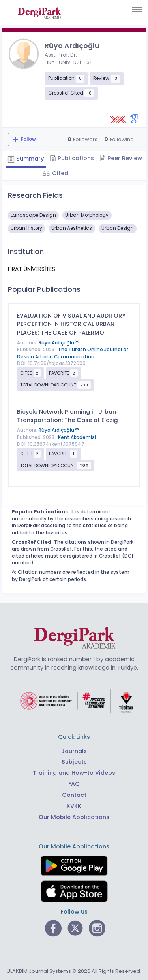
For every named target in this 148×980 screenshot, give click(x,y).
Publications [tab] (72, 158)
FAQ (74, 784)
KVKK (74, 806)
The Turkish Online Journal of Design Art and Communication (73, 353)
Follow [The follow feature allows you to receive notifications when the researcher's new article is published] (28, 139)
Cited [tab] (59, 173)
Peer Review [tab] (121, 158)
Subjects (74, 762)
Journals (74, 751)
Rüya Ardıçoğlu (59, 343)
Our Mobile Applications (74, 817)
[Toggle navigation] (137, 9)
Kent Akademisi (77, 437)
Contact (74, 795)
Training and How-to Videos (74, 773)
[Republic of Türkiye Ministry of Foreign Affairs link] (74, 701)
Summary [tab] (26, 159)
